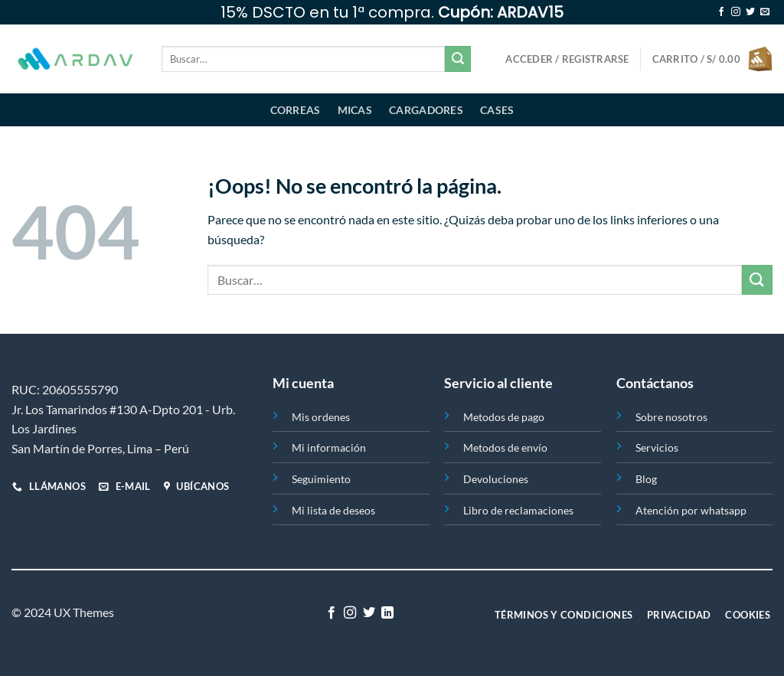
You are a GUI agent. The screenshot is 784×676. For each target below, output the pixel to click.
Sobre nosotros (671, 417)
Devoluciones (496, 479)
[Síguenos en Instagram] (736, 12)
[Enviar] (458, 59)
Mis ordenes (321, 417)
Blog (646, 479)
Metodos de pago (504, 417)
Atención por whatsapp (691, 510)
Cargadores (426, 110)
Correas (296, 110)
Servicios (657, 447)
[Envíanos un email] (765, 12)
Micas (355, 110)
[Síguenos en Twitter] (750, 12)
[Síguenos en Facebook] (721, 12)
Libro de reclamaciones (518, 510)
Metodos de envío (505, 447)
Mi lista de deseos (333, 510)
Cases (497, 110)
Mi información (329, 447)
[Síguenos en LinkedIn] (387, 613)
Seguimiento (321, 479)
